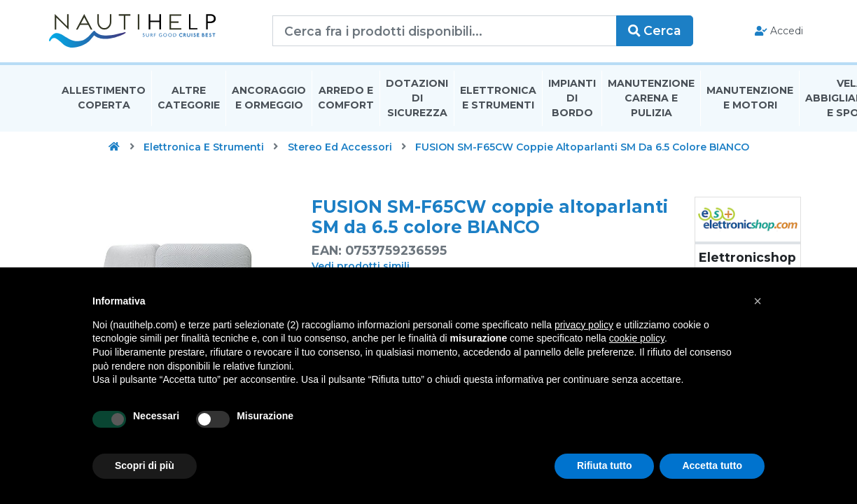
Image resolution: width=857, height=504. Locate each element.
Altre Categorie (189, 100)
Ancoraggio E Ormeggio (269, 100)
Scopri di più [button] (145, 465)
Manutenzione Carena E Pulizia (651, 101)
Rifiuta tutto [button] (605, 465)
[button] (758, 301)
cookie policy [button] (637, 338)
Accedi (772, 32)
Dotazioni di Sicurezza (417, 101)
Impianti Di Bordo (572, 101)
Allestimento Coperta (104, 100)
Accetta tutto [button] (712, 465)
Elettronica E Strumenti (498, 100)
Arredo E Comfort (346, 100)
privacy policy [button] (584, 325)
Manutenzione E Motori (750, 100)
